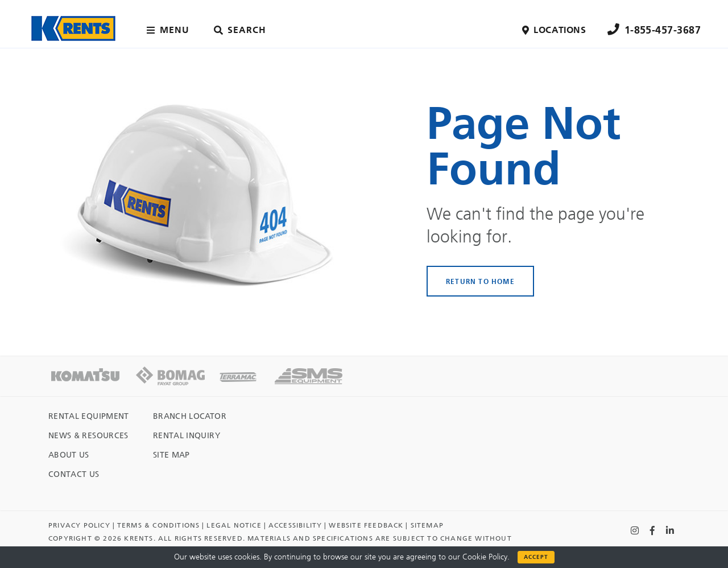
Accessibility (295, 525)
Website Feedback (366, 525)
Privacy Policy (79, 525)
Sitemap (427, 525)
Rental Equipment (89, 416)
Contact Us (74, 474)
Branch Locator (190, 416)
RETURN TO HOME (480, 281)
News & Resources (88, 436)
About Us (69, 455)
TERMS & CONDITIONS (159, 525)
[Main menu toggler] (170, 30)
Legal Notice (234, 525)
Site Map (171, 455)
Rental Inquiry (187, 436)
